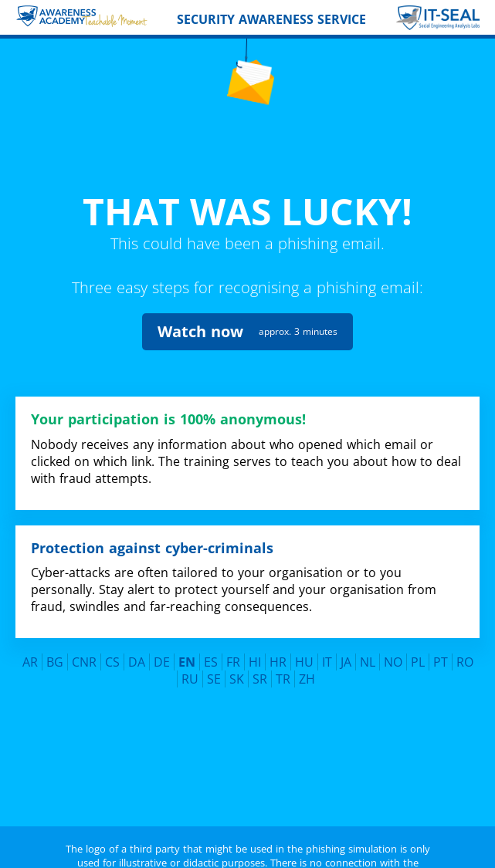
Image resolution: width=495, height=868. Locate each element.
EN (187, 642)
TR (283, 659)
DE (162, 642)
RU (190, 659)
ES (211, 642)
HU (304, 642)
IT (327, 642)
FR (233, 642)
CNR (84, 642)
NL (368, 642)
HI (255, 642)
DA (137, 642)
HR (278, 642)
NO (393, 642)
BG (55, 642)
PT (441, 642)
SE (214, 659)
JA (346, 642)
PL (418, 642)
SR (260, 659)
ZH (307, 659)
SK (237, 659)
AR (30, 642)
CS (112, 642)
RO (465, 642)
